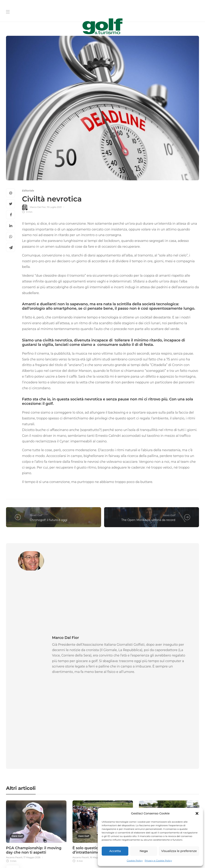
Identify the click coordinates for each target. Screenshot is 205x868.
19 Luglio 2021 (54, 207)
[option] (36, 662)
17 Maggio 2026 (32, 688)
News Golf (36, 515)
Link (180, 798)
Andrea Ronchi (147, 688)
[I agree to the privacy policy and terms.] (107, 798)
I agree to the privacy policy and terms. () (145, 798)
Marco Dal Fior (38, 207)
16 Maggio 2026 (98, 688)
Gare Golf (17, 667)
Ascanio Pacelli (14, 688)
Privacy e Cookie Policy (158, 861)
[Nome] (152, 736)
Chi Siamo (86, 848)
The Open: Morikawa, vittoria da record (148, 520)
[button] (197, 813)
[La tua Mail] (152, 761)
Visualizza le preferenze (179, 851)
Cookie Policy (135, 861)
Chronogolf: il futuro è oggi (49, 520)
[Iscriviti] (152, 807)
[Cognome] (152, 749)
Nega (144, 851)
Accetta (115, 851)
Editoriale (28, 191)
